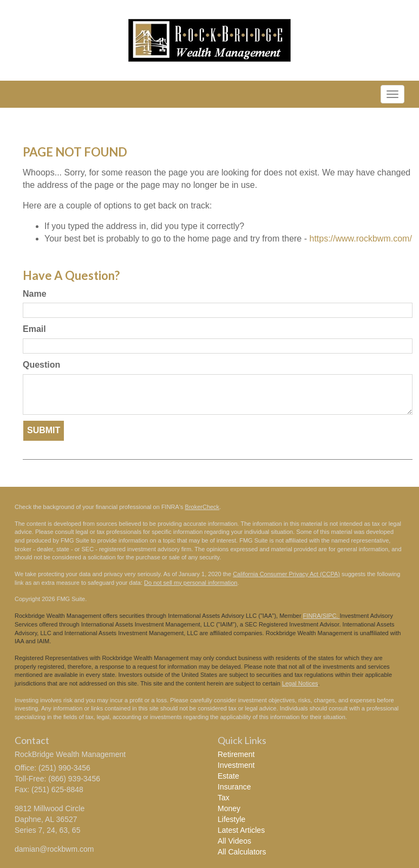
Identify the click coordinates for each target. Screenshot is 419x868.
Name (35, 294)
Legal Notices (300, 683)
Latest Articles (241, 830)
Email (34, 329)
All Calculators (242, 852)
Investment (236, 765)
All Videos (234, 841)
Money (229, 808)
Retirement (236, 754)
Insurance (234, 787)
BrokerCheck (202, 507)
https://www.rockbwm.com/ (360, 239)
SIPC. (331, 616)
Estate (228, 776)
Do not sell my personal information (191, 583)
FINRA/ (313, 616)
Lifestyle (231, 819)
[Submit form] (44, 431)
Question (41, 365)
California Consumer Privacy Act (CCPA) (286, 574)
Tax (224, 798)
